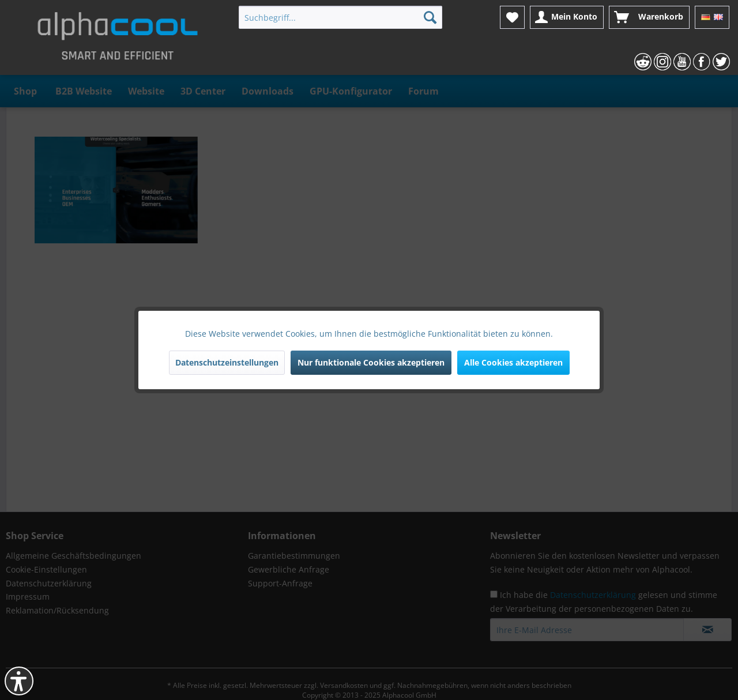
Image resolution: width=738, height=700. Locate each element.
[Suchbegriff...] (340, 17)
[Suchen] (430, 17)
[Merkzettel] (512, 17)
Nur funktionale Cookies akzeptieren (371, 362)
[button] (19, 681)
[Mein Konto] (567, 17)
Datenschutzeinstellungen (227, 362)
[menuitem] (340, 17)
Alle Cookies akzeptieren (513, 362)
